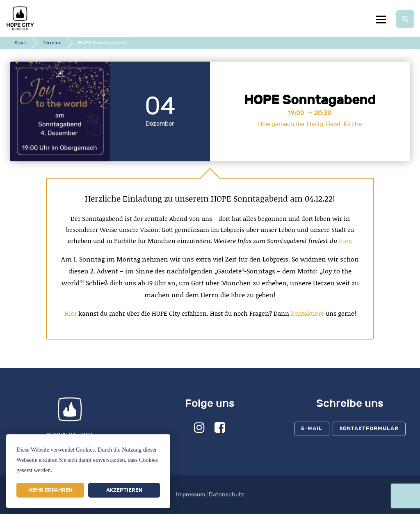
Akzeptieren (124, 490)
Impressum (191, 494)
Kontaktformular (369, 428)
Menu (381, 19)
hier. (346, 241)
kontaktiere (307, 313)
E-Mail (312, 428)
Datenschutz (226, 494)
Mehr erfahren (50, 490)
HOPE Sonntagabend (310, 100)
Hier (71, 313)
